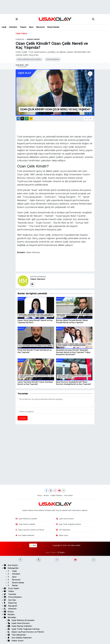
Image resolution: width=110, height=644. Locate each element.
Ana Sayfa (11, 565)
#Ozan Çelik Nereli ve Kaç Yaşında (29, 59)
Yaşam (23, 27)
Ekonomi (40, 27)
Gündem (13, 27)
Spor (31, 27)
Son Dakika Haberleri (25, 535)
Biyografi (10, 606)
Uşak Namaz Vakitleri (26, 524)
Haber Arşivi (62, 535)
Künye (40, 496)
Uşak (4, 27)
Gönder (23, 418)
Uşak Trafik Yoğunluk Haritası (69, 524)
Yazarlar (10, 594)
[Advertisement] (55, 444)
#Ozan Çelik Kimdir (53, 59)
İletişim (46, 496)
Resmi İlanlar (53, 27)
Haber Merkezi (38, 279)
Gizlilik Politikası (56, 496)
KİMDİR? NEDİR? (33, 39)
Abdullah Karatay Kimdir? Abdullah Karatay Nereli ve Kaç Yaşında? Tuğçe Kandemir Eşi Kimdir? (73, 352)
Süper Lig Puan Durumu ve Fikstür (30, 530)
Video (9, 591)
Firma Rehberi (13, 597)
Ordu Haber (68, 496)
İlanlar (13, 585)
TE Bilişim (61, 552)
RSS (33, 545)
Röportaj (10, 603)
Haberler (20, 39)
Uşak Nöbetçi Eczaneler (26, 519)
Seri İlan (10, 600)
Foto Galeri (11, 588)
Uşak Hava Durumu (65, 519)
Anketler (10, 609)
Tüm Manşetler (63, 530)
